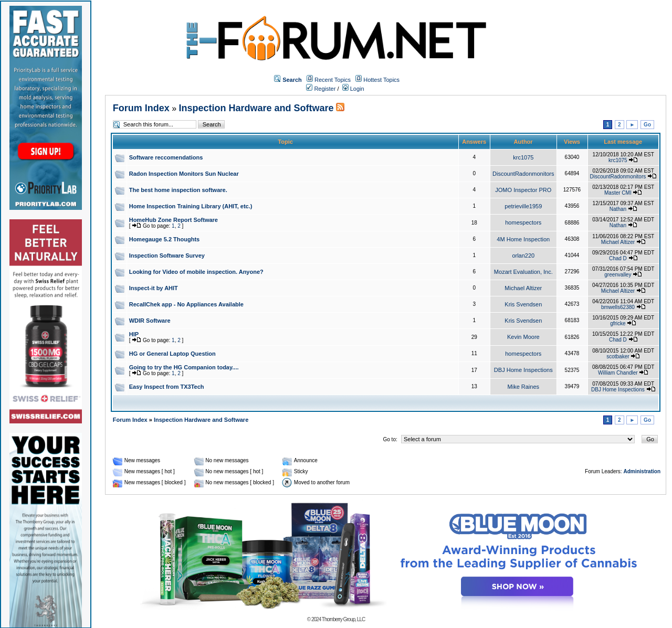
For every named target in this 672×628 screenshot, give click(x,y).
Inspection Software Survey (167, 256)
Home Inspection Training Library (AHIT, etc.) (191, 206)
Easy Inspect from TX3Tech (167, 387)
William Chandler (618, 373)
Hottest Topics (381, 80)
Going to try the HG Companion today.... (184, 367)
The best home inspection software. (178, 190)
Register (321, 89)
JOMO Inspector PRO (523, 190)
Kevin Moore (523, 337)
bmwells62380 (618, 307)
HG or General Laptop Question (172, 354)
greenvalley (618, 275)
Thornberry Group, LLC (343, 619)
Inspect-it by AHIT (154, 288)
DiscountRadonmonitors (523, 174)
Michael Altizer (618, 242)
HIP (134, 334)
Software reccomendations (166, 157)
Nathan (618, 209)
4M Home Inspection (523, 239)
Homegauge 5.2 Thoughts (164, 239)
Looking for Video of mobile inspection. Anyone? (196, 272)
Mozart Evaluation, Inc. (523, 272)
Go (647, 125)
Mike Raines (524, 387)
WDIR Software (150, 321)
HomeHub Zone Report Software (174, 220)
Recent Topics (333, 80)
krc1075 (523, 157)
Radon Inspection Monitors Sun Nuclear (184, 174)
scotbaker (618, 356)
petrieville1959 (523, 206)
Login (353, 89)
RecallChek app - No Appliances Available (186, 304)
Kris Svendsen (523, 304)
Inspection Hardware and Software (256, 108)
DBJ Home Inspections (523, 370)
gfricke (618, 323)
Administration (642, 471)
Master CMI (618, 193)
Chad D (618, 258)
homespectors (523, 222)
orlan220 (523, 256)
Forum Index (141, 108)
